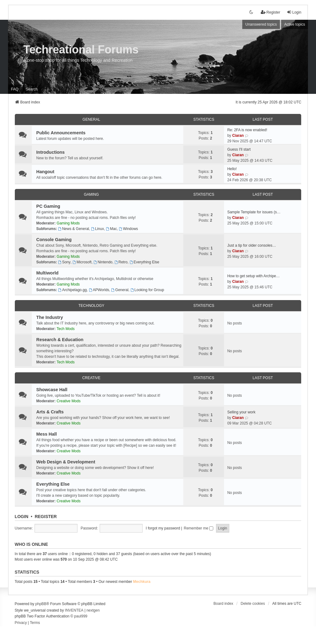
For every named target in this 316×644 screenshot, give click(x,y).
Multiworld (48, 273)
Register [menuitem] (270, 12)
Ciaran (238, 136)
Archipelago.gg (72, 290)
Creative (91, 378)
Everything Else (144, 262)
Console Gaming (54, 240)
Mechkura (142, 582)
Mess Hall (47, 434)
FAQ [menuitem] (15, 89)
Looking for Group (147, 290)
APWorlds (99, 290)
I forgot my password (163, 528)
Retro (121, 262)
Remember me (199, 528)
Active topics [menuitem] (295, 24)
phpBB (41, 604)
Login (22, 516)
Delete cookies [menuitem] (253, 604)
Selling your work (241, 412)
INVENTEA (74, 610)
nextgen (93, 610)
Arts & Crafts (50, 412)
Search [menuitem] (32, 89)
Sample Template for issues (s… (254, 212)
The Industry (50, 317)
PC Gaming (48, 206)
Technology (91, 306)
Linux (98, 229)
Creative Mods (69, 401)
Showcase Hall (52, 390)
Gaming (91, 194)
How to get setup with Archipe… (253, 276)
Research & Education (60, 340)
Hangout (45, 172)
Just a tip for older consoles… (252, 245)
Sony (64, 262)
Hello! (232, 169)
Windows (129, 229)
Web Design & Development (66, 462)
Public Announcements (61, 133)
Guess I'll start (239, 149)
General (91, 119)
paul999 (81, 616)
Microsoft (82, 262)
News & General (73, 229)
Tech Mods (66, 329)
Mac (111, 229)
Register (46, 516)
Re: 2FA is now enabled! (247, 130)
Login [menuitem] (294, 12)
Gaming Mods (68, 223)
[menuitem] (21, 623)
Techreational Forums (81, 50)
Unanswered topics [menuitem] (261, 24)
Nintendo (103, 262)
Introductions (51, 152)
